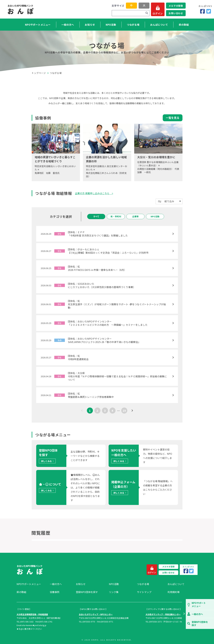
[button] (184, 614)
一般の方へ (68, 25)
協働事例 (55, 592)
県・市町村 (116, 216)
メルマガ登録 (176, 6)
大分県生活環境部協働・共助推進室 (32, 614)
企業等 (135, 216)
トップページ (39, 73)
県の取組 (184, 25)
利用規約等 (174, 592)
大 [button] (144, 6)
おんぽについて (159, 25)
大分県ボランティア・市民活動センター (163, 614)
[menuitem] (32, 584)
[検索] (147, 13)
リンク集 (114, 592)
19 (124, 411)
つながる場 (133, 25)
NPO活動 (111, 25)
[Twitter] (209, 11)
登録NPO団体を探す (87, 592)
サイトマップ (144, 592)
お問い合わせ (176, 13)
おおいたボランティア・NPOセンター (96, 614)
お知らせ (90, 25)
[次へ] (132, 411)
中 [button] (131, 6)
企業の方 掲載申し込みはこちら (93, 193)
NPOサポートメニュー (38, 25)
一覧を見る (173, 118)
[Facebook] (202, 11)
